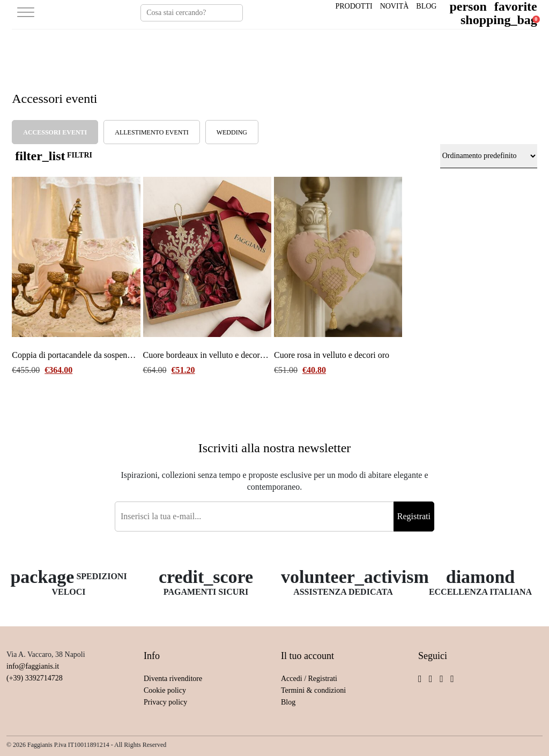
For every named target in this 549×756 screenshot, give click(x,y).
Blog (426, 6)
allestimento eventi (151, 132)
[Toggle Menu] (26, 13)
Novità (395, 6)
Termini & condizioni (313, 690)
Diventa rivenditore (173, 679)
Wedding (232, 132)
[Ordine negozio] (489, 156)
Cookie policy (165, 690)
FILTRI (54, 156)
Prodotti (354, 6)
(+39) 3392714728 (35, 678)
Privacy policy (165, 702)
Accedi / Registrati (309, 679)
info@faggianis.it (33, 666)
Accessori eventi (55, 132)
